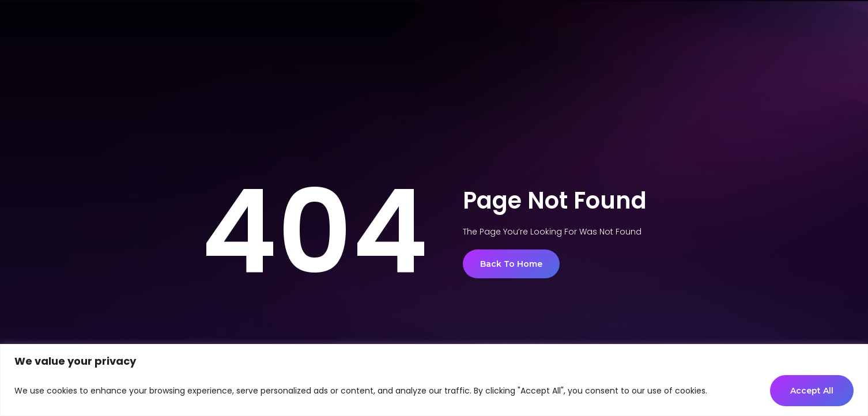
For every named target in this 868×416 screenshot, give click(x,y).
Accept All (812, 391)
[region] (434, 380)
